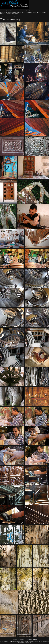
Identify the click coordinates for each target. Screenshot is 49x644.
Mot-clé (13, 20)
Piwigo (7, 642)
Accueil (6, 20)
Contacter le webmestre (15, 642)
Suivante (29, 640)
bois (17, 20)
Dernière (35, 640)
